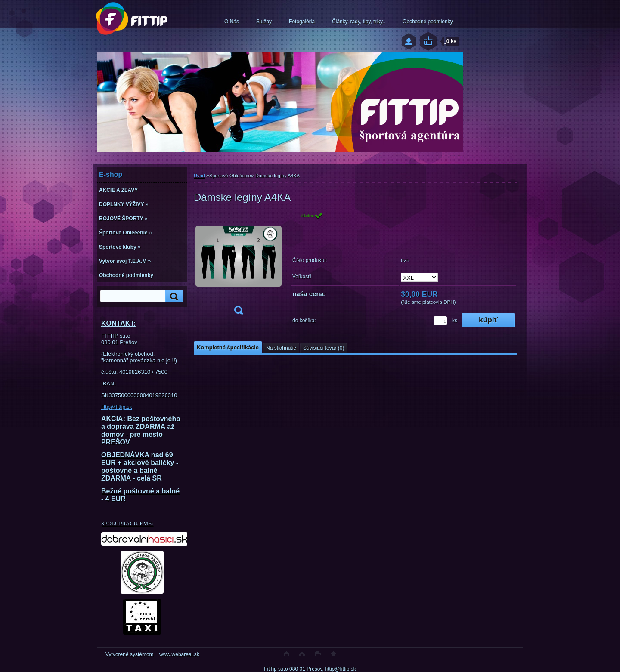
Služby (264, 22)
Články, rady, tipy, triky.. (359, 22)
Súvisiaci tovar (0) (324, 348)
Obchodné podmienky (428, 22)
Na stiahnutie (281, 348)
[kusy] (440, 321)
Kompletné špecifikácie (228, 347)
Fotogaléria (302, 22)
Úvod (199, 176)
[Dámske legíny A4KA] (239, 266)
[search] (173, 296)
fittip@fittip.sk (117, 407)
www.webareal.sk (179, 654)
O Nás (232, 22)
